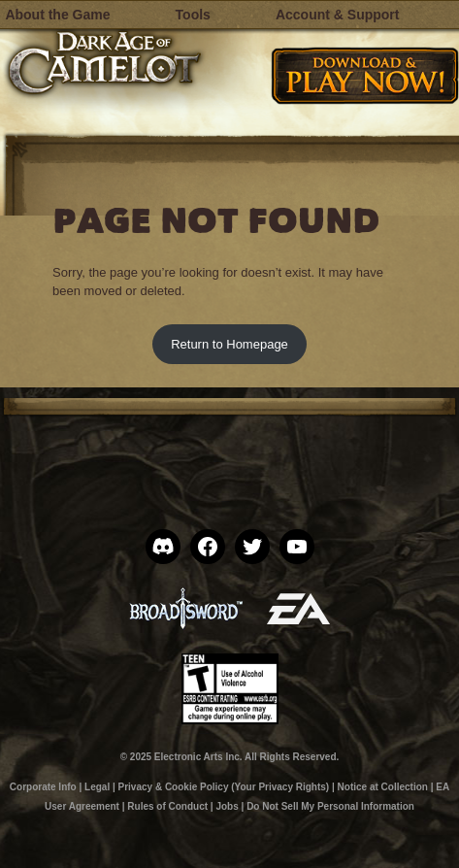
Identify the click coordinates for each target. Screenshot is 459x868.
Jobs (227, 806)
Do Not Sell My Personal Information (330, 806)
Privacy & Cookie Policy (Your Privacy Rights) (224, 787)
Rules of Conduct (167, 806)
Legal (97, 787)
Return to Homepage (229, 344)
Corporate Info (43, 787)
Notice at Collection (383, 787)
